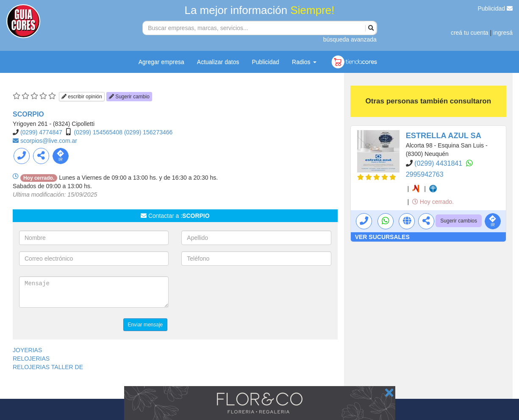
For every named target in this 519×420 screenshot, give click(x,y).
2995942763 (425, 174)
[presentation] (246, 293)
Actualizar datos (218, 62)
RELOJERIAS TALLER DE (48, 367)
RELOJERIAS (31, 359)
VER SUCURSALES (382, 237)
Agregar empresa (161, 62)
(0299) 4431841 (439, 163)
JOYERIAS (27, 350)
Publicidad (495, 8)
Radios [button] (304, 62)
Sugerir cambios (459, 221)
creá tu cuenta (470, 33)
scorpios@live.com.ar (49, 141)
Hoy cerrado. (433, 202)
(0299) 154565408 (98, 132)
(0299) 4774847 (41, 132)
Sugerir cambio (129, 97)
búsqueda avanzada (350, 39)
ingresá (503, 33)
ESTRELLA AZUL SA (444, 136)
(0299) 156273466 (148, 132)
